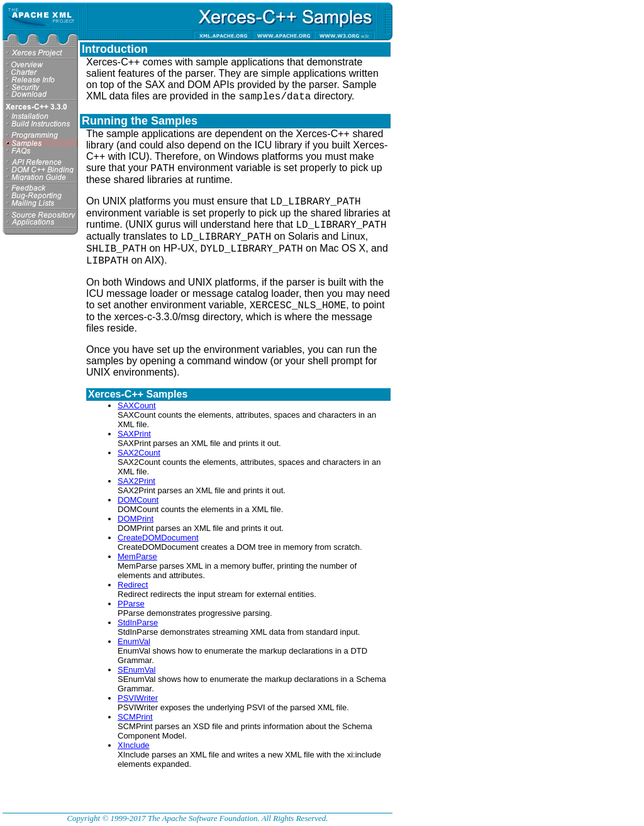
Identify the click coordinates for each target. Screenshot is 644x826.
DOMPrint (136, 519)
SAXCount (137, 405)
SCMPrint (135, 717)
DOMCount (138, 500)
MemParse (137, 556)
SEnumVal (136, 670)
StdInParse (138, 622)
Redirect (133, 585)
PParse (131, 604)
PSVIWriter (138, 698)
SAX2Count (139, 453)
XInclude (134, 745)
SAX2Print (136, 481)
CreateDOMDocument (158, 538)
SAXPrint (134, 434)
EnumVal (134, 641)
